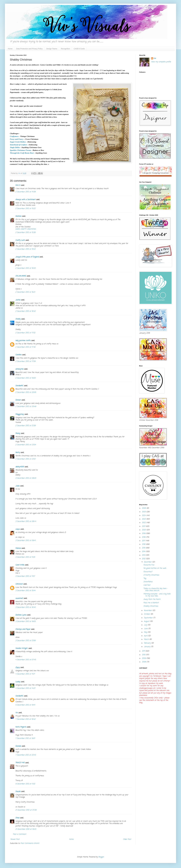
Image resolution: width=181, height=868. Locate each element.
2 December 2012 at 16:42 (25, 311)
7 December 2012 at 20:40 (26, 755)
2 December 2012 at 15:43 (25, 249)
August (147, 621)
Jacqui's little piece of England (27, 257)
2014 (144, 552)
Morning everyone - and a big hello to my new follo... (157, 595)
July (146, 625)
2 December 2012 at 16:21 (25, 292)
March (147, 639)
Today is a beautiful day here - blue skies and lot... (156, 590)
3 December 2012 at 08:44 (26, 521)
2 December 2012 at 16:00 (25, 268)
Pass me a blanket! (151, 603)
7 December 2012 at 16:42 (25, 719)
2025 (144, 512)
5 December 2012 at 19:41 (25, 705)
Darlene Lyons (21, 615)
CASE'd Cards (79, 49)
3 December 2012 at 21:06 (25, 641)
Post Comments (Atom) (30, 843)
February (148, 643)
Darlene (19, 216)
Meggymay (20, 414)
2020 (144, 530)
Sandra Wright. (22, 648)
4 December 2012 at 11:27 (25, 674)
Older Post (127, 839)
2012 (144, 559)
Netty (18, 453)
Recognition (66, 49)
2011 (144, 651)
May (146, 632)
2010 (144, 655)
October (147, 614)
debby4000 (20, 467)
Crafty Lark (20, 240)
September (148, 618)
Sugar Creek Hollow (18, 142)
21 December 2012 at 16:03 (26, 829)
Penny (18, 433)
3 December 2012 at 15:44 (25, 591)
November (148, 611)
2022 (144, 523)
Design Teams (52, 49)
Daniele (18, 746)
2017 (144, 541)
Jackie (18, 300)
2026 (144, 508)
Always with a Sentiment (25, 200)
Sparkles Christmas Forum (20, 150)
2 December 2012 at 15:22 (25, 209)
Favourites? (148, 572)
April (146, 636)
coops (18, 529)
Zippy (18, 668)
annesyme (19, 369)
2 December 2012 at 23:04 (26, 445)
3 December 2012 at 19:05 (25, 622)
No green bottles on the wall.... (155, 568)
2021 (144, 526)
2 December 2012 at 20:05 (26, 392)
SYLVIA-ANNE (21, 276)
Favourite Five (149, 565)
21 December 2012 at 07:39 (26, 810)
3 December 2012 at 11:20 (25, 557)
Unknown (19, 584)
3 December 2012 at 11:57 (25, 576)
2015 (144, 548)
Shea (17, 818)
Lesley (18, 682)
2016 (144, 544)
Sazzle (18, 792)
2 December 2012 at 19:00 (25, 378)
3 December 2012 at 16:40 (25, 607)
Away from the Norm (152, 599)
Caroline (18, 355)
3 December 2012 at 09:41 (25, 541)
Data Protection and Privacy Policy (29, 49)
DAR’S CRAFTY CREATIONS (26, 229)
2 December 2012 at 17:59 (25, 361)
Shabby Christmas (151, 606)
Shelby (18, 319)
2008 (144, 662)
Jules (17, 486)
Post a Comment (20, 834)
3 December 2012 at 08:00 (26, 478)
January (147, 647)
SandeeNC (19, 386)
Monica (18, 548)
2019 (144, 534)
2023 (144, 519)
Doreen (18, 400)
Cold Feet (147, 585)
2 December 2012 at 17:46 (25, 347)
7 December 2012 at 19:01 (25, 738)
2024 (144, 516)
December (148, 562)
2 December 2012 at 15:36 (25, 233)
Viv (17, 713)
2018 (144, 537)
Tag (145, 578)
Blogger (101, 857)
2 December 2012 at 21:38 (25, 426)
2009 (144, 658)
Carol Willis (20, 565)
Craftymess (14, 136)
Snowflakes (148, 582)
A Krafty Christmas (151, 575)
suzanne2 (19, 598)
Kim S (18, 185)
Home (10, 49)
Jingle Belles (15, 147)
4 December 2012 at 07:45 (26, 660)
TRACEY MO (20, 763)
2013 (144, 555)
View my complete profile (161, 62)
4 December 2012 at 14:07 (25, 688)
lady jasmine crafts (23, 341)
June (146, 629)
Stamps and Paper (23, 629)
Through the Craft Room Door (22, 153)
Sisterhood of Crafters (18, 145)
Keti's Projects (21, 727)
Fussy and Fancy (17, 139)
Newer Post (15, 839)
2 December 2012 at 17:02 (25, 333)
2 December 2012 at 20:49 (26, 407)
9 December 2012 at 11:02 (25, 784)
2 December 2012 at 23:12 (25, 459)
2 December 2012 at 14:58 (25, 192)
